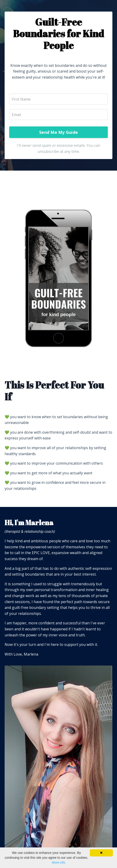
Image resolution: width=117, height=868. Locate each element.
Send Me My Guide (58, 132)
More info (58, 862)
